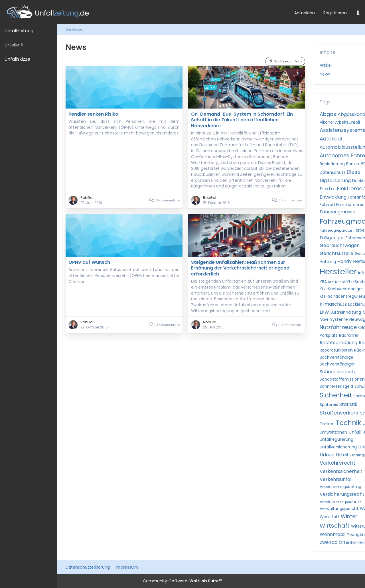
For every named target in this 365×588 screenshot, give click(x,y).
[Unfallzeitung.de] (145, 12)
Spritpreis (329, 405)
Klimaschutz (333, 304)
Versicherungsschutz (340, 502)
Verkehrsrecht (337, 463)
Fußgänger (332, 238)
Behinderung (332, 164)
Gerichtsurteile (336, 253)
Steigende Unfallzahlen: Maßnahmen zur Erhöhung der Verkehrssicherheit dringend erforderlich (240, 268)
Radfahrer (349, 335)
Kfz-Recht (337, 282)
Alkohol (327, 122)
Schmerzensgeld (336, 386)
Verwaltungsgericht (339, 509)
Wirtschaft (335, 526)
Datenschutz (332, 172)
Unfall (355, 432)
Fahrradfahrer (350, 205)
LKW (324, 312)
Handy (344, 261)
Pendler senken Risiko (93, 114)
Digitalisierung (335, 180)
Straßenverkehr (339, 413)
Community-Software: (182, 581)
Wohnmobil (332, 534)
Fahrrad (327, 205)
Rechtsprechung (338, 343)
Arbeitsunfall (347, 122)
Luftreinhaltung (346, 312)
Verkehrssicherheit (341, 471)
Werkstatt (329, 517)
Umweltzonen (333, 432)
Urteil (342, 455)
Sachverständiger (337, 364)
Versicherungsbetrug (340, 487)
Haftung (328, 262)
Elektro (328, 189)
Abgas (328, 114)
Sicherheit (336, 395)
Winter (349, 516)
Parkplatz (329, 335)
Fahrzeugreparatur (336, 230)
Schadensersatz (338, 372)
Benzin (353, 164)
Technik (348, 423)
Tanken (327, 424)
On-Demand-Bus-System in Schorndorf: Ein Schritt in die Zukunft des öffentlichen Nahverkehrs (242, 120)
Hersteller (338, 272)
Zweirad (328, 542)
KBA (323, 282)
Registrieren (335, 13)
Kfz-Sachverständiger (341, 289)
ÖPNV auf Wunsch (89, 262)
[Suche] (358, 13)
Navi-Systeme (334, 319)
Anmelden (305, 13)
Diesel (354, 172)
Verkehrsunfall (336, 479)
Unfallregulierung (336, 439)
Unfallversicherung (338, 447)
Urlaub (327, 455)
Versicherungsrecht (342, 494)
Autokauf (331, 139)
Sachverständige (336, 357)
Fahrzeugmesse (337, 212)
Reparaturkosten (336, 350)
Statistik (348, 404)
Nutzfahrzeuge (338, 327)
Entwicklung (333, 197)
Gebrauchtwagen (340, 245)
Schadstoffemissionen (342, 379)
